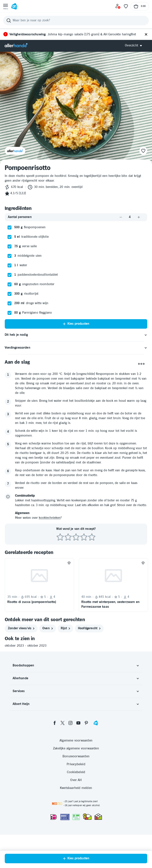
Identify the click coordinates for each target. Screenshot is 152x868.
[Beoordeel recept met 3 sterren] (76, 537)
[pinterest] (86, 723)
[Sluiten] (146, 35)
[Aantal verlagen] (121, 217)
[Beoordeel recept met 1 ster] (60, 537)
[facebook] (55, 723)
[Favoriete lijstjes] (126, 6)
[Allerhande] (16, 46)
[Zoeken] (76, 21)
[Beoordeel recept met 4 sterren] (84, 537)
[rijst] (65, 628)
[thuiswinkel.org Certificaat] (87, 817)
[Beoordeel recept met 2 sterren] (68, 537)
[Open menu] (6, 6)
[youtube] (78, 723)
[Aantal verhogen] (139, 217)
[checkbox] (9, 227)
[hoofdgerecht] (89, 628)
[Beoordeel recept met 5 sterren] (92, 537)
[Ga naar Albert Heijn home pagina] (14, 6)
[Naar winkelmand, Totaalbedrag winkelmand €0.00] (140, 6)
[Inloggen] (118, 6)
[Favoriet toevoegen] (69, 563)
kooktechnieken (50, 518)
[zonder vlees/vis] (21, 628)
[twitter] (63, 723)
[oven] (48, 628)
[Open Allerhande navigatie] (135, 46)
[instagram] (70, 723)
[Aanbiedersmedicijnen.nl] (76, 817)
